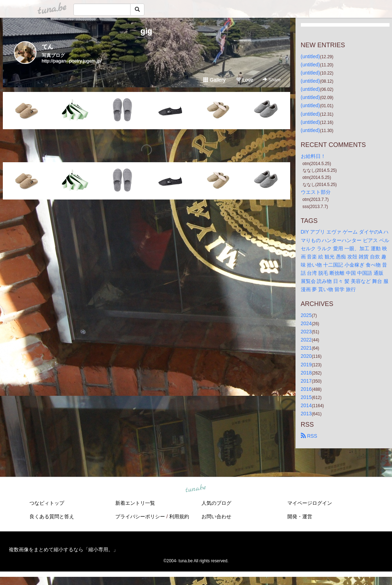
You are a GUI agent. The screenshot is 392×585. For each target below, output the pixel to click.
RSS (309, 436)
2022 (306, 340)
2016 (306, 389)
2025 (306, 315)
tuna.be (196, 489)
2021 (306, 348)
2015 (306, 397)
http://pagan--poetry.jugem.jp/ (72, 61)
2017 (306, 381)
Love (244, 80)
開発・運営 (300, 516)
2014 (306, 405)
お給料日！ (313, 156)
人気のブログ (216, 503)
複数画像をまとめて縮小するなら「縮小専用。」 (64, 550)
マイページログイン (310, 503)
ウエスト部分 (316, 192)
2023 (306, 332)
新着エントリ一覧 (135, 503)
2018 (306, 373)
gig (146, 31)
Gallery (214, 80)
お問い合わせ (216, 516)
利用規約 (179, 516)
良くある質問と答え (52, 516)
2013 (306, 414)
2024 (306, 323)
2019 (306, 365)
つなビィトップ (47, 503)
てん (48, 47)
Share (272, 80)
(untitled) (310, 56)
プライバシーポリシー (140, 516)
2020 (306, 356)
